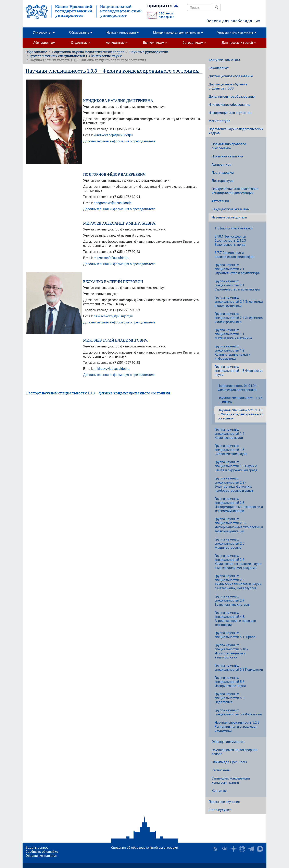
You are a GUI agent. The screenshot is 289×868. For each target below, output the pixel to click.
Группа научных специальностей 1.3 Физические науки (76, 56)
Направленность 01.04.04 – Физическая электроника (239, 388)
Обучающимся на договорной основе (234, 752)
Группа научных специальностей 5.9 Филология (238, 712)
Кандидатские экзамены (231, 209)
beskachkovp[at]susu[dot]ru (113, 316)
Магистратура (219, 121)
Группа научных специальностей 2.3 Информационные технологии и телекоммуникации (239, 505)
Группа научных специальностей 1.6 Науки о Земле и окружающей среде (236, 466)
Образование (81, 32)
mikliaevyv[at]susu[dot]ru (112, 369)
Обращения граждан (41, 856)
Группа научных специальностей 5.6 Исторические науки (230, 682)
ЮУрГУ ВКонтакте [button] (224, 849)
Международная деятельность (178, 32)
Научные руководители (149, 52)
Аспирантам (117, 43)
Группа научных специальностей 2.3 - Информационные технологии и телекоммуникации (239, 525)
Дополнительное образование (231, 97)
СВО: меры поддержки (166, 15)
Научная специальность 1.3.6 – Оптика (240, 400)
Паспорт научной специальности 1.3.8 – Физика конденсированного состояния (98, 393)
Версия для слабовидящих (234, 21)
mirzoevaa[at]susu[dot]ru (111, 258)
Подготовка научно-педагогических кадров (88, 52)
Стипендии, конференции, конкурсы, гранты (231, 780)
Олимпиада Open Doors (229, 762)
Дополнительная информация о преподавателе (119, 141)
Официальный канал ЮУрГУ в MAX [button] (260, 849)
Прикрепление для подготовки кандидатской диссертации (235, 191)
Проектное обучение (224, 802)
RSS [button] (215, 849)
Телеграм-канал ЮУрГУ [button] (251, 849)
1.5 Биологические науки (234, 228)
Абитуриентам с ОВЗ (224, 60)
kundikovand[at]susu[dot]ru (113, 135)
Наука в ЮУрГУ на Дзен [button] (233, 849)
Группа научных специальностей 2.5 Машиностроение (229, 543)
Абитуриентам (44, 43)
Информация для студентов (230, 113)
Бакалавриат (219, 68)
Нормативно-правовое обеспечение (229, 146)
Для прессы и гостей (239, 43)
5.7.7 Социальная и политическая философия (234, 255)
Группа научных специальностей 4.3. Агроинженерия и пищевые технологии (235, 619)
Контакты (219, 791)
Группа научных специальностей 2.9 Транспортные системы (232, 600)
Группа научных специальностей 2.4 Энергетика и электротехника (239, 302)
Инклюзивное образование (229, 105)
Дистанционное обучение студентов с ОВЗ (228, 86)
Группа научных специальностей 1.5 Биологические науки (231, 450)
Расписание (221, 770)
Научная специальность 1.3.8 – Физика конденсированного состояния (241, 414)
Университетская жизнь (237, 32)
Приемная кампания (227, 156)
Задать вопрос (37, 848)
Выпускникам (155, 43)
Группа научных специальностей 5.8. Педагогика (230, 698)
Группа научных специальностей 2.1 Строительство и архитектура (237, 269)
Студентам (81, 43)
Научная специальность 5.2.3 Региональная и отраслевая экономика (237, 727)
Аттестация (220, 201)
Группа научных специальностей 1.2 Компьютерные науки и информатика (233, 352)
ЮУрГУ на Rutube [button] (242, 849)
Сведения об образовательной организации (145, 848)
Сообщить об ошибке (42, 852)
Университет (44, 32)
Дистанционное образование (231, 76)
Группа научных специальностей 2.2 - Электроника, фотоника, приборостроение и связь (234, 484)
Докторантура (223, 181)
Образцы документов (228, 742)
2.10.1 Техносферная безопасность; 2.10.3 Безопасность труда (230, 241)
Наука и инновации (123, 32)
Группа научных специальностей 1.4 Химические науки (229, 434)
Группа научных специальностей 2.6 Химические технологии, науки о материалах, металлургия (238, 562)
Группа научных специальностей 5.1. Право (235, 635)
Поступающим (223, 173)
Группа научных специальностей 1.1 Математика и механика (233, 334)
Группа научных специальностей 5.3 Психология (239, 668)
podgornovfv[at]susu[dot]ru (113, 203)
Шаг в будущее (220, 810)
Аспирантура (221, 164)
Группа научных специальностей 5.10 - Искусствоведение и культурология (231, 651)
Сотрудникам (194, 43)
